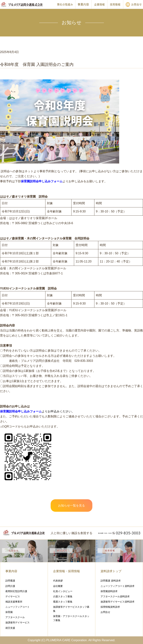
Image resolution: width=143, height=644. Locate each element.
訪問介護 (10, 586)
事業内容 (11, 571)
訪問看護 (10, 581)
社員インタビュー (63, 591)
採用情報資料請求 (110, 607)
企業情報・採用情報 (66, 571)
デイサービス (13, 596)
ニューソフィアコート (18, 607)
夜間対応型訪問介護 (16, 591)
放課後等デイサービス (18, 623)
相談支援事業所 (14, 602)
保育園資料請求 (109, 591)
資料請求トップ (111, 571)
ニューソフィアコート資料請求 (117, 586)
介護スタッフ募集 (63, 596)
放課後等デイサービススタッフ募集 (71, 609)
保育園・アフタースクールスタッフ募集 (71, 618)
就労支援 (10, 628)
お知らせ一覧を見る (71, 506)
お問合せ (105, 612)
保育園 (9, 612)
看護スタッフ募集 (63, 602)
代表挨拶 (58, 581)
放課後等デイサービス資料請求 (117, 602)
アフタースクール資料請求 (115, 596)
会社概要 (58, 586)
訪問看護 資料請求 (111, 581)
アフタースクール (15, 617)
